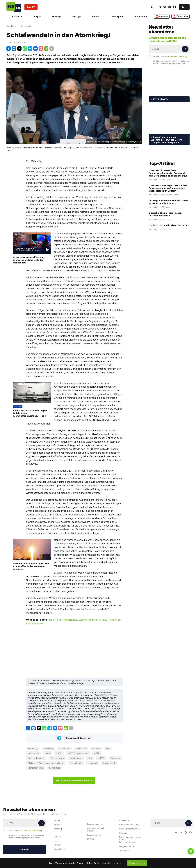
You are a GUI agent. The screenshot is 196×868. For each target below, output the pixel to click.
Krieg (47, 753)
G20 (108, 748)
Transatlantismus (35, 768)
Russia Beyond (61, 849)
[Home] (14, 7)
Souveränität (109, 763)
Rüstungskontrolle (36, 758)
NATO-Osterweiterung (78, 753)
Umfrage (76, 17)
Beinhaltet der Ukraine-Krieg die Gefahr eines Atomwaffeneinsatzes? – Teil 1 (30, 413)
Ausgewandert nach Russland (96, 829)
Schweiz (162, 17)
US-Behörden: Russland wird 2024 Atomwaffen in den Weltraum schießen (31, 566)
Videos (96, 17)
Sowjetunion (76, 758)
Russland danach (94, 824)
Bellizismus (81, 748)
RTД (56, 841)
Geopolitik (115, 758)
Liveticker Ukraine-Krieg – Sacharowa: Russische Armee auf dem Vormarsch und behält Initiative (168, 193)
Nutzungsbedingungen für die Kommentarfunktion (129, 840)
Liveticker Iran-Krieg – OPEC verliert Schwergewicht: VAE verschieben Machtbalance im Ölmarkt (168, 208)
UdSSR (101, 758)
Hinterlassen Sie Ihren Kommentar (74, 781)
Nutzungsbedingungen (129, 829)
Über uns (123, 833)
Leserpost (118, 17)
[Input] (169, 49)
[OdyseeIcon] (174, 7)
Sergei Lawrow (57, 758)
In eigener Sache (127, 846)
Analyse (37, 17)
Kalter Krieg (33, 753)
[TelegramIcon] (160, 7)
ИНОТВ (57, 837)
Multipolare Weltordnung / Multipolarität (46, 763)
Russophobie (76, 763)
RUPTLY (58, 845)
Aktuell (17, 17)
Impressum (124, 820)
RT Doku (90, 839)
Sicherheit (92, 763)
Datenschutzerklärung (129, 825)
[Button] (185, 49)
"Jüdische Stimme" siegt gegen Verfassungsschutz (165, 234)
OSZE (97, 753)
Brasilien (96, 748)
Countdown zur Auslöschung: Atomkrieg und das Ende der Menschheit (29, 260)
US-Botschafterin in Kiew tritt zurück (169, 245)
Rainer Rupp (55, 768)
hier (99, 863)
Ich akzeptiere (170, 56)
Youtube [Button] (25, 850)
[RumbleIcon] (170, 7)
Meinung (56, 17)
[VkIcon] (165, 7)
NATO (59, 753)
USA (90, 758)
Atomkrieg (48, 748)
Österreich (180, 17)
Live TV (31, 7)
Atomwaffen (65, 748)
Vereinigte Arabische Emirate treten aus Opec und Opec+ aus (168, 222)
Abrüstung (33, 748)
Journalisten (140, 17)
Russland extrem (94, 835)
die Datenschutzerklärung (176, 56)
